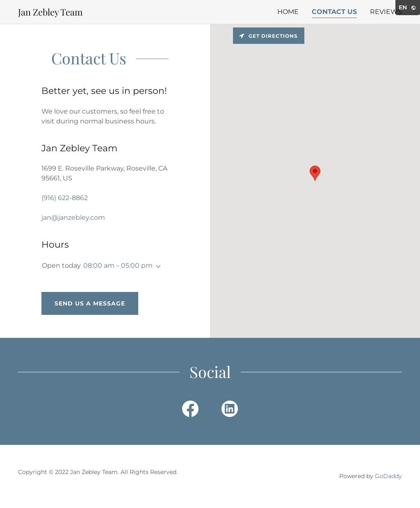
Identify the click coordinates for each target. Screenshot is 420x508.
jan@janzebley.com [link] (73, 218)
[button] (157, 267)
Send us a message (90, 303)
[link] (50, 13)
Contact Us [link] (334, 12)
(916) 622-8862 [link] (65, 198)
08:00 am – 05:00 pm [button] (118, 265)
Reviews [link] (386, 12)
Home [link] (288, 12)
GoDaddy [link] (388, 476)
